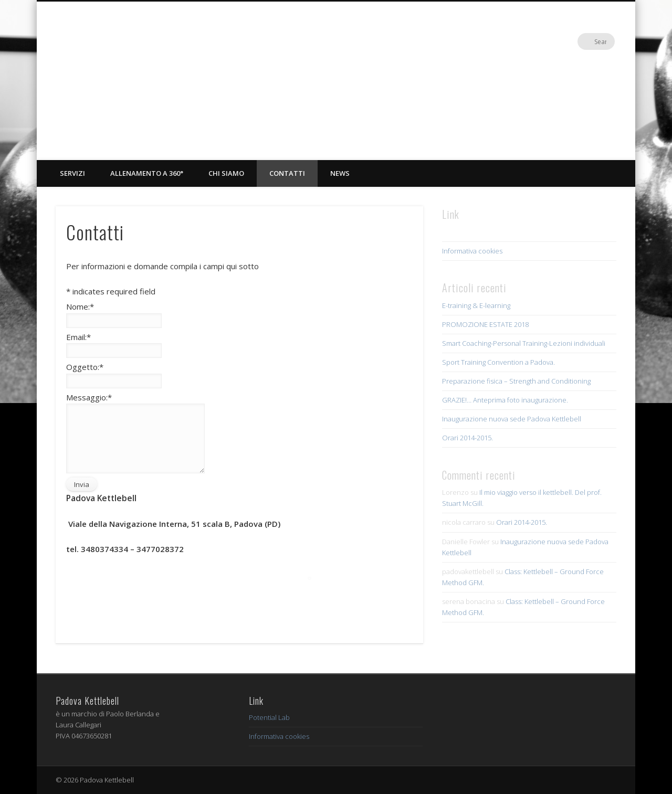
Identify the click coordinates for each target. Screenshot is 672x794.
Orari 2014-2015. (468, 438)
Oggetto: (85, 367)
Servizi (72, 173)
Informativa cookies (472, 251)
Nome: (80, 306)
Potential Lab (269, 717)
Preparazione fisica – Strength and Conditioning (516, 381)
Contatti (287, 173)
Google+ (585, 41)
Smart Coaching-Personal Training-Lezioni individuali (524, 343)
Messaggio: (89, 397)
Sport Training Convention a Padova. (498, 362)
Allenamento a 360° (147, 173)
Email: (78, 337)
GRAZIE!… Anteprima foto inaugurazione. (505, 400)
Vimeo (563, 41)
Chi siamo (226, 173)
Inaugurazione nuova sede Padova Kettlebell (512, 419)
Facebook (542, 41)
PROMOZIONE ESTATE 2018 (485, 324)
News (340, 173)
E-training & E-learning (476, 305)
